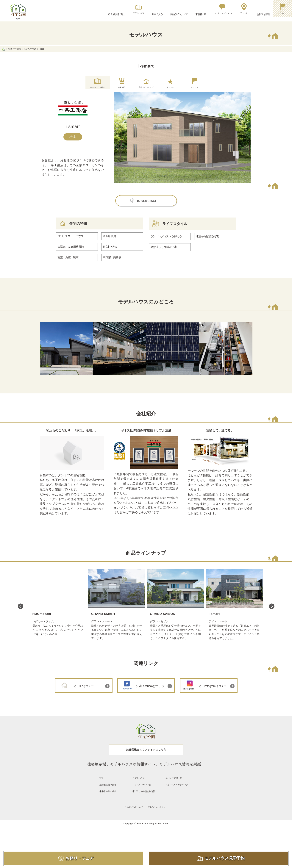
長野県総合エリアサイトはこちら (146, 756)
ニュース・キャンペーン (177, 791)
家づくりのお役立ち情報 (144, 797)
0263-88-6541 (147, 207)
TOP (101, 784)
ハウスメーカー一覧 (142, 791)
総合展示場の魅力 (108, 791)
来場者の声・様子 (108, 797)
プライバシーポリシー (157, 813)
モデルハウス (30, 49)
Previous (21, 612)
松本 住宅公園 (14, 49)
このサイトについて (134, 813)
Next (272, 612)
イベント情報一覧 (174, 784)
